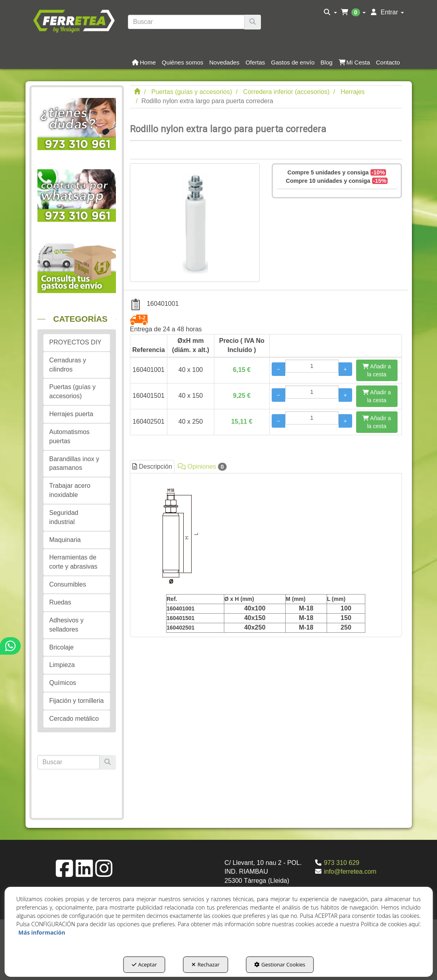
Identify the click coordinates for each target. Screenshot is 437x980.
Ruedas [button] (60, 602)
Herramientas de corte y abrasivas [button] (73, 562)
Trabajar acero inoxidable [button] (70, 490)
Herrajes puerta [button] (71, 414)
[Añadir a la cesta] (377, 370)
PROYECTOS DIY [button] (75, 342)
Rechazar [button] (206, 964)
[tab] (266, 555)
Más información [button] (42, 932)
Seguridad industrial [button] (64, 517)
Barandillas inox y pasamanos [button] (74, 464)
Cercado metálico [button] (74, 719)
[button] (74, 20)
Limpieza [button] (62, 665)
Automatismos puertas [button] (70, 436)
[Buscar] (253, 22)
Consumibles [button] (68, 584)
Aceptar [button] (144, 964)
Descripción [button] (152, 467)
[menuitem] (330, 12)
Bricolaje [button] (62, 647)
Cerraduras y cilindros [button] (68, 365)
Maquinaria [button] (65, 540)
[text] (186, 22)
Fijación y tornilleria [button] (77, 701)
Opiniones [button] (202, 467)
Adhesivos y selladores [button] (67, 625)
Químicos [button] (63, 683)
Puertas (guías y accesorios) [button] (73, 391)
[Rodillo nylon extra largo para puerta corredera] (195, 223)
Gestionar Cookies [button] (280, 964)
